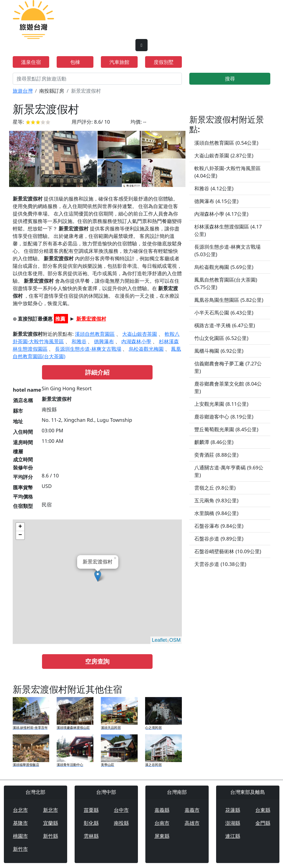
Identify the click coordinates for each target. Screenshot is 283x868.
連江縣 (233, 836)
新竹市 (20, 849)
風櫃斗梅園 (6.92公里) (219, 351)
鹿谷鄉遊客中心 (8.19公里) (224, 417)
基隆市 (20, 823)
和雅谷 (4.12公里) (214, 188)
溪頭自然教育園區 (95, 334)
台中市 (121, 810)
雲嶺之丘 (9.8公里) (215, 488)
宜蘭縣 (51, 823)
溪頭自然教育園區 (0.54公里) (226, 143)
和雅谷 (79, 341)
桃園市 (20, 836)
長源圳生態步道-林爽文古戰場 (88, 349)
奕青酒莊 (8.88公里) (216, 455)
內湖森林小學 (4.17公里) (221, 214)
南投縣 (121, 823)
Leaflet (159, 640)
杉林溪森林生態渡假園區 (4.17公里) (228, 230)
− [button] (20, 535)
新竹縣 (51, 836)
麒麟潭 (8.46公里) (214, 442)
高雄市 (192, 823)
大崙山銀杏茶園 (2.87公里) (224, 155)
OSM (175, 640)
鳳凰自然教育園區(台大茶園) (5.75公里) (226, 283)
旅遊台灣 (23, 91)
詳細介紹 (97, 372)
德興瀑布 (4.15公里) (216, 201)
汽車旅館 (119, 62)
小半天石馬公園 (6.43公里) (224, 313)
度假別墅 (164, 62)
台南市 (162, 823)
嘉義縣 (162, 810)
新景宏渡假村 (91, 319)
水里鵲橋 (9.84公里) (216, 513)
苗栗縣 (91, 810)
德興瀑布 (104, 341)
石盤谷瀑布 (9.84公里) (219, 526)
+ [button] (20, 527)
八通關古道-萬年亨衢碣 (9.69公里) (229, 471)
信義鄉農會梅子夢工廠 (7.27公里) (228, 367)
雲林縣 (91, 836)
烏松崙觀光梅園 (146, 349)
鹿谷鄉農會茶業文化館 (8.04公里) (228, 387)
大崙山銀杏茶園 (140, 334)
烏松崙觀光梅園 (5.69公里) (224, 267)
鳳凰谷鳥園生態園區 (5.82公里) (229, 300)
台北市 (20, 810)
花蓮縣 (233, 810)
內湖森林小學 (136, 341)
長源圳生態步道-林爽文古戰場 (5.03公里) (227, 250)
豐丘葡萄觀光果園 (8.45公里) (226, 429)
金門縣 (263, 823)
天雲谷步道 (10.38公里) (220, 564)
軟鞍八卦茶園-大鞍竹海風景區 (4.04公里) (227, 172)
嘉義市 (192, 810)
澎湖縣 (233, 823)
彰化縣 (91, 823)
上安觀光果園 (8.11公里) (221, 404)
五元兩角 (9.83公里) (216, 500)
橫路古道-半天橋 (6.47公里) (225, 325)
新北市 (51, 810)
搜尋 (230, 79)
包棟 (75, 62)
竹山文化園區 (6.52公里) (221, 338)
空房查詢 (97, 661)
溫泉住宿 (31, 62)
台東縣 (263, 810)
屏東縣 (162, 836)
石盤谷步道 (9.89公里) (219, 539)
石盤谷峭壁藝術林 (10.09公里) (228, 551)
